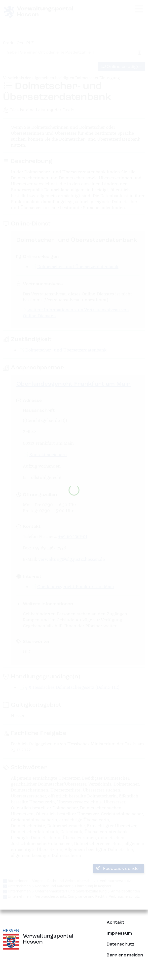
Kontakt (115, 922)
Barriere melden (125, 955)
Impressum (119, 933)
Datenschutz (120, 944)
